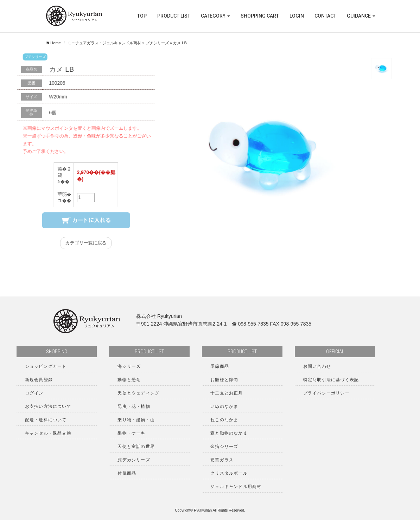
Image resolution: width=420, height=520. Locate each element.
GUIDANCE (361, 16)
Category (215, 16)
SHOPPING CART (260, 16)
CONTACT (325, 16)
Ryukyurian (203, 510)
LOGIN (297, 16)
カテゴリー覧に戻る (90, 243)
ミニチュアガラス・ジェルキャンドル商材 (104, 43)
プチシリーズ (157, 43)
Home (54, 43)
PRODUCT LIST (174, 16)
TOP (142, 16)
